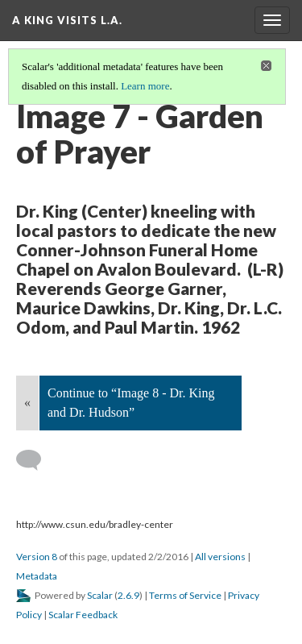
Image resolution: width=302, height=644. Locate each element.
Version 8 (37, 557)
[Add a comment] (36, 460)
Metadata (37, 576)
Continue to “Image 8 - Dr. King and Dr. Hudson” (131, 403)
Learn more (145, 86)
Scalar (100, 595)
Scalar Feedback (83, 615)
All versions (220, 557)
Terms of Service (185, 595)
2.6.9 (128, 595)
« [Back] (27, 403)
